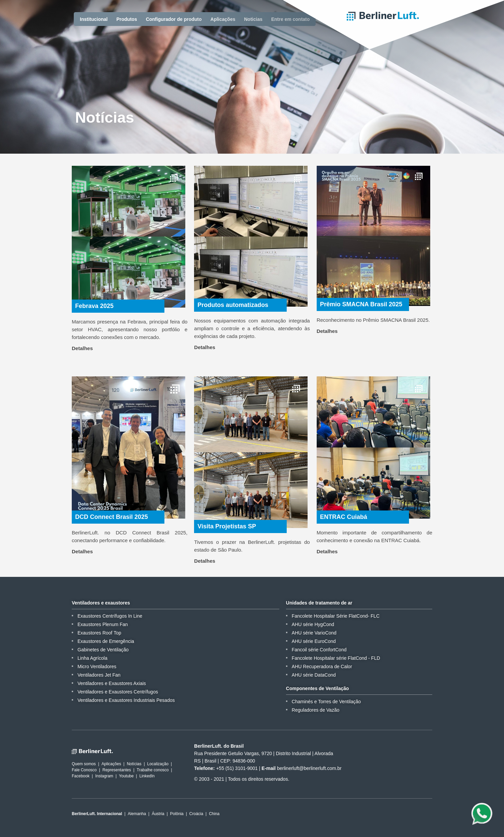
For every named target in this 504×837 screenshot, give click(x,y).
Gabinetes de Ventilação (103, 650)
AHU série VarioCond (314, 633)
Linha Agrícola (92, 658)
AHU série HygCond (313, 624)
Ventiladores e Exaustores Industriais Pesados (126, 700)
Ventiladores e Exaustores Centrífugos (118, 692)
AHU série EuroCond (314, 641)
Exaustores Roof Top (99, 633)
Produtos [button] (127, 19)
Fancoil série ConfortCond (319, 650)
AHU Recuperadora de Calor (322, 666)
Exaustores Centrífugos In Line (110, 616)
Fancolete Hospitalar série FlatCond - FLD (336, 658)
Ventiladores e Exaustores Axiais (112, 683)
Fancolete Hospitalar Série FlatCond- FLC (336, 616)
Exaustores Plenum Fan (103, 624)
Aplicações (223, 19)
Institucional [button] (94, 19)
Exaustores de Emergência (106, 641)
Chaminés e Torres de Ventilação (326, 702)
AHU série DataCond (314, 675)
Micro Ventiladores (97, 666)
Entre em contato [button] (290, 19)
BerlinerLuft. (383, 16)
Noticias (253, 19)
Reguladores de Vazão (316, 710)
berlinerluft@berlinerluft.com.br (309, 768)
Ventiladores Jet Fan (99, 675)
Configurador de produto (174, 19)
